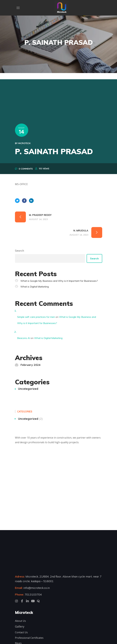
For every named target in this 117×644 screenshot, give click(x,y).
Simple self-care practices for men (36, 317)
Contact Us (21, 632)
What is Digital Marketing (35, 287)
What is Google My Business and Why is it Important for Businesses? (59, 281)
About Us (20, 621)
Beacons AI (24, 338)
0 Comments (26, 169)
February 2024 (31, 365)
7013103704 (33, 595)
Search (19, 251)
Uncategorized (28, 389)
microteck (24, 143)
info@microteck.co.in (36, 588)
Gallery (20, 626)
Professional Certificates (29, 638)
